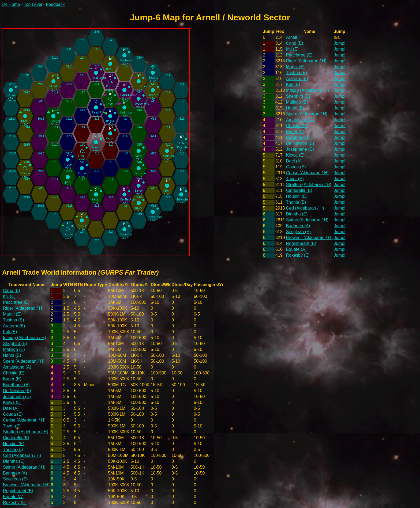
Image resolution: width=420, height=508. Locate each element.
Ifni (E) (292, 49)
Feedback (55, 4)
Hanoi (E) (295, 108)
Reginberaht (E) (301, 243)
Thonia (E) (296, 202)
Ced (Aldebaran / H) (305, 208)
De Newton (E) (300, 143)
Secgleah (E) (299, 232)
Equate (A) (296, 249)
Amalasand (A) (300, 120)
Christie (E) (297, 126)
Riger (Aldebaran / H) (306, 61)
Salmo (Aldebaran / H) (307, 220)
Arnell (292, 37)
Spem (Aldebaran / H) (307, 114)
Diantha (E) (297, 214)
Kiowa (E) (295, 155)
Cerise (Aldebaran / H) (307, 173)
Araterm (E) (297, 79)
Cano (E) (295, 43)
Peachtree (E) (299, 55)
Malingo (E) (297, 102)
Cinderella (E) (299, 190)
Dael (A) (294, 161)
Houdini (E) (297, 196)
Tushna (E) (297, 73)
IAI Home (11, 4)
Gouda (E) (296, 167)
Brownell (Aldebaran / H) (309, 238)
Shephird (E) (298, 96)
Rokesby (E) (298, 255)
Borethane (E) (299, 137)
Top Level (33, 4)
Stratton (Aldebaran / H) (309, 185)
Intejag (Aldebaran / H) (308, 90)
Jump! (340, 43)
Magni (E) (295, 67)
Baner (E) (295, 132)
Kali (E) (293, 84)
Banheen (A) (298, 226)
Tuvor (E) (295, 179)
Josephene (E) (300, 149)
